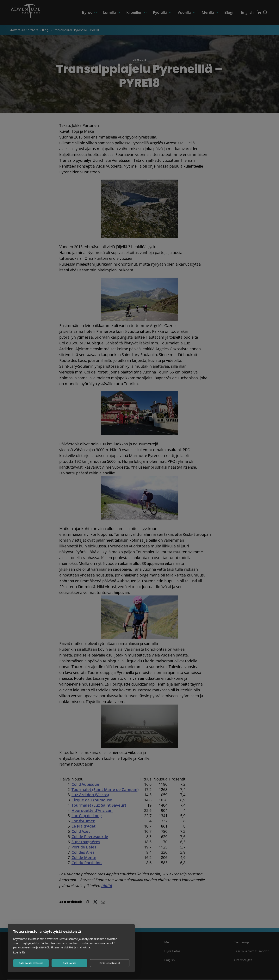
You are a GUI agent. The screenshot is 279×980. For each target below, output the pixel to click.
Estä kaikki (69, 963)
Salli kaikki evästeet (31, 963)
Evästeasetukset (110, 963)
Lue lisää (19, 952)
